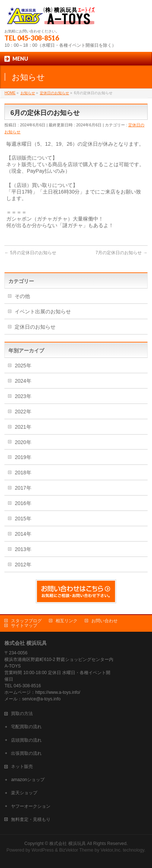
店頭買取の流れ (26, 740)
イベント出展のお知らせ (43, 311)
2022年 (23, 412)
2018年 (23, 473)
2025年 (23, 366)
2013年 (23, 549)
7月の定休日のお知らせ (121, 253)
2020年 (23, 442)
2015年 (23, 519)
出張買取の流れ (26, 753)
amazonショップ (28, 780)
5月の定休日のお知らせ (30, 253)
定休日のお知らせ (35, 327)
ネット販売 (22, 766)
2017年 (23, 488)
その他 (22, 296)
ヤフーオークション (31, 806)
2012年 (23, 565)
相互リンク (66, 621)
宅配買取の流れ (26, 727)
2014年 (23, 534)
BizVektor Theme (76, 850)
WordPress (43, 850)
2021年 (23, 427)
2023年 (23, 396)
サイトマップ (24, 626)
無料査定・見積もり (31, 819)
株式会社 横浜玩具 (67, 844)
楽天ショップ (24, 793)
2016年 (23, 503)
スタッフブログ (26, 621)
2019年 (23, 457)
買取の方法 (22, 714)
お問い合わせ (104, 621)
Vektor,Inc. (111, 850)
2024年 (23, 381)
